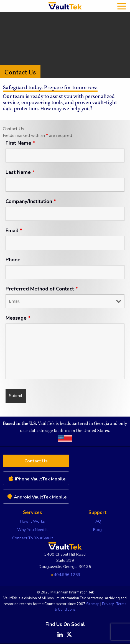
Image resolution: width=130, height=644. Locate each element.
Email (14, 230)
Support (98, 513)
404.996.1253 (67, 575)
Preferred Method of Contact (42, 289)
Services (33, 513)
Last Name (20, 172)
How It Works (32, 521)
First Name (20, 143)
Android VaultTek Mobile (36, 497)
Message (18, 318)
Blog (97, 530)
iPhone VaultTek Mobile (36, 479)
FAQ (97, 521)
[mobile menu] (122, 6)
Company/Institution (31, 201)
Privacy (108, 604)
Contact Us (36, 461)
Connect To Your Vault (33, 538)
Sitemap (93, 604)
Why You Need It (32, 530)
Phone (13, 260)
